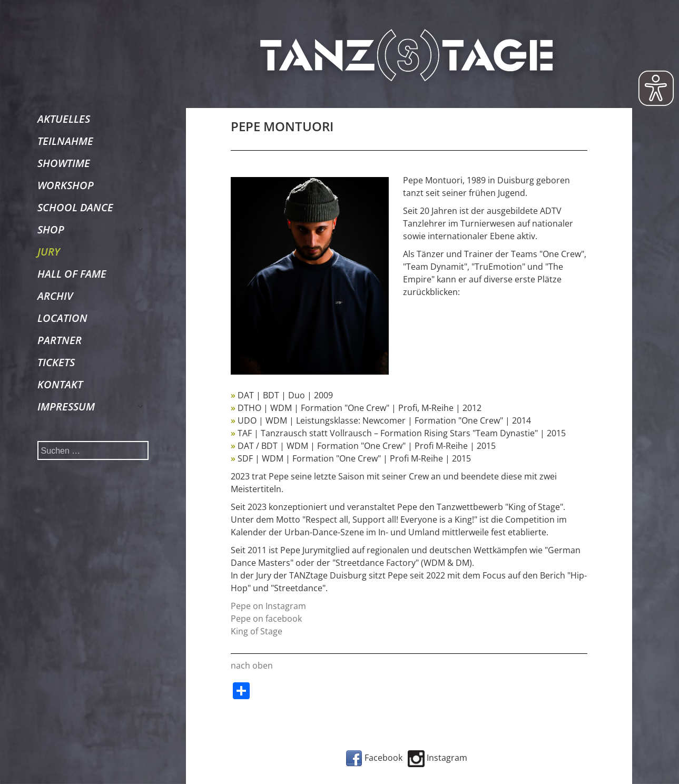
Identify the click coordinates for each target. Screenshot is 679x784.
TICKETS (56, 362)
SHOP (51, 229)
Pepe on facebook (266, 619)
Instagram (437, 758)
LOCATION (62, 318)
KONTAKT (60, 384)
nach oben (252, 665)
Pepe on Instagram (268, 606)
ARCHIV (55, 296)
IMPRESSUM (66, 406)
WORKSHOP (66, 185)
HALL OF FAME (72, 274)
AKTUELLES (64, 119)
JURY (49, 252)
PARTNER (60, 340)
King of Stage (257, 631)
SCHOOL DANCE (75, 207)
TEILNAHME (65, 141)
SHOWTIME (64, 163)
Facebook (374, 758)
